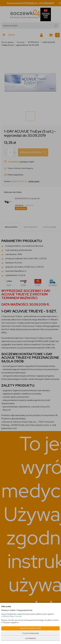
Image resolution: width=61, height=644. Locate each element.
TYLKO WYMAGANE (30, 633)
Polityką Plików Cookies (12, 616)
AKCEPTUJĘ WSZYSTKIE (30, 628)
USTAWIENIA (30, 638)
